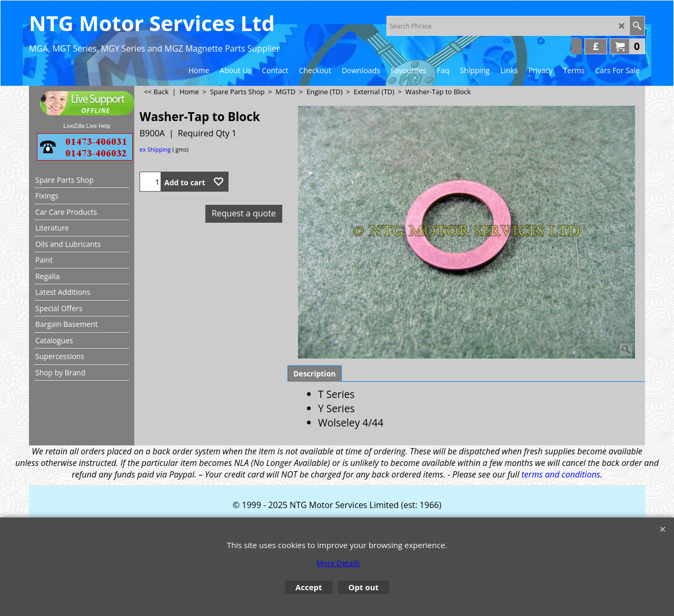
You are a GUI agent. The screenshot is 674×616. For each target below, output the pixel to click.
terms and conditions (561, 474)
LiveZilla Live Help (87, 126)
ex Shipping (155, 149)
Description (315, 374)
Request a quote (244, 213)
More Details (338, 563)
